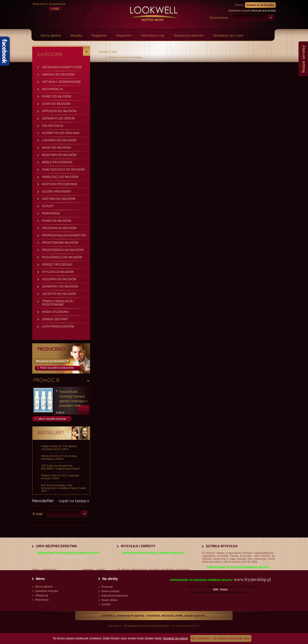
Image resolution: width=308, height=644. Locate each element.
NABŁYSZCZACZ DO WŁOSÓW (63, 170)
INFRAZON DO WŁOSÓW (59, 111)
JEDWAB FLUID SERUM (58, 118)
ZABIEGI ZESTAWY (55, 319)
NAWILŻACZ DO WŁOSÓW (60, 177)
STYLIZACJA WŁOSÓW (58, 272)
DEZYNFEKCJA (53, 89)
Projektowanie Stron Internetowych (146, 626)
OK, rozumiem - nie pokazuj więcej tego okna (221, 638)
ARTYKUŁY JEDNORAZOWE (62, 82)
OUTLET (48, 206)
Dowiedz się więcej (175, 638)
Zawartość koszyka (47, 591)
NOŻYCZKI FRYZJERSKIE (60, 184)
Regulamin (99, 35)
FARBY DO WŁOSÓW (57, 96)
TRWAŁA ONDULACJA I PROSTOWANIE (58, 303)
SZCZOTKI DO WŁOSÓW (59, 294)
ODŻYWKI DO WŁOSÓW (59, 199)
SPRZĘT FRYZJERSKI (57, 265)
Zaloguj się (42, 595)
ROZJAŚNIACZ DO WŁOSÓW (62, 257)
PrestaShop (190, 626)
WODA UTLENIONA (55, 312)
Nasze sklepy (109, 600)
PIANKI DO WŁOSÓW (57, 221)
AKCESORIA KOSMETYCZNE (62, 67)
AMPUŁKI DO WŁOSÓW (58, 75)
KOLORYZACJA (53, 126)
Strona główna (51, 35)
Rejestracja (42, 600)
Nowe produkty (110, 591)
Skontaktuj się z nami (228, 35)
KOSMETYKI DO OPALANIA (61, 133)
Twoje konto (39, 4)
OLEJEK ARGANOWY (57, 192)
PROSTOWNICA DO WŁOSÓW (63, 250)
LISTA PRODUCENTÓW (58, 327)
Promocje (107, 587)
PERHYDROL (51, 213)
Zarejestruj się (57, 4)
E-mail (38, 514)
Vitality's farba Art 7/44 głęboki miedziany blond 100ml (59, 448)
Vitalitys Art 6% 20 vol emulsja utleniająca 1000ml (59, 457)
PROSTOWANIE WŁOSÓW (60, 243)
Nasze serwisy (303, 59)
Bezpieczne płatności (189, 35)
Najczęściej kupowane (115, 596)
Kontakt (106, 604)
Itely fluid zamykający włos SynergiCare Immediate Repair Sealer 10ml (64, 488)
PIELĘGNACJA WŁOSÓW (59, 228)
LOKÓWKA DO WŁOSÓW (59, 140)
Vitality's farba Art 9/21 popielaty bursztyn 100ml (60, 477)
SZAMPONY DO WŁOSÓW (60, 287)
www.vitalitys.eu (69, 569)
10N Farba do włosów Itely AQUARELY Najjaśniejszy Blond (60, 467)
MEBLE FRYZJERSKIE (57, 162)
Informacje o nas (153, 35)
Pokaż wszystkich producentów (57, 368)
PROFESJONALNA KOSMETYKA (64, 235)
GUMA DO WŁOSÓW (56, 104)
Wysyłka (76, 35)
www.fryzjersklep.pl (69, 557)
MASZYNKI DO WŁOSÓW (59, 155)
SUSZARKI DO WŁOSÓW (59, 279)
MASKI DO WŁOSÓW (56, 148)
